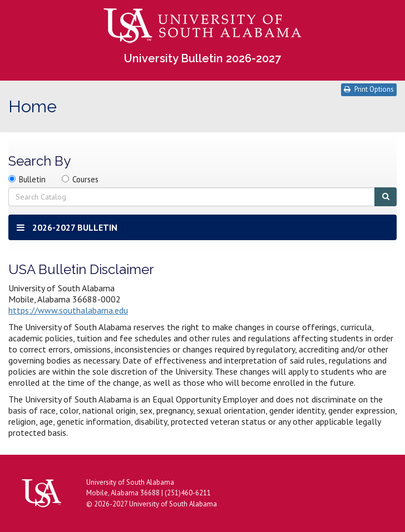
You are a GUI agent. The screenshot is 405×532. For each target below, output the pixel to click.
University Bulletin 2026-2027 (202, 58)
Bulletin (32, 179)
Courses (85, 179)
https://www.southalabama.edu (68, 310)
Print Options (369, 89)
